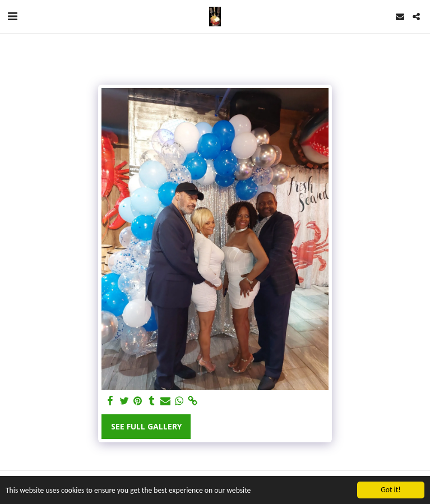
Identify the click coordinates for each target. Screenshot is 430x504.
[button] (12, 16)
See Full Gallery (146, 426)
